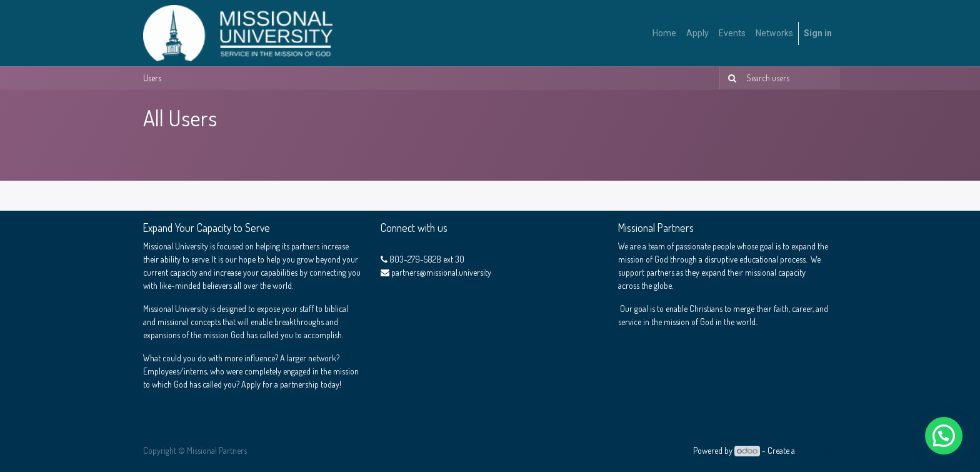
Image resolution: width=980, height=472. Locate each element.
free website (817, 450)
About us (711, 228)
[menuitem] (664, 33)
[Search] (730, 78)
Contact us (398, 246)
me (148, 407)
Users (152, 78)
